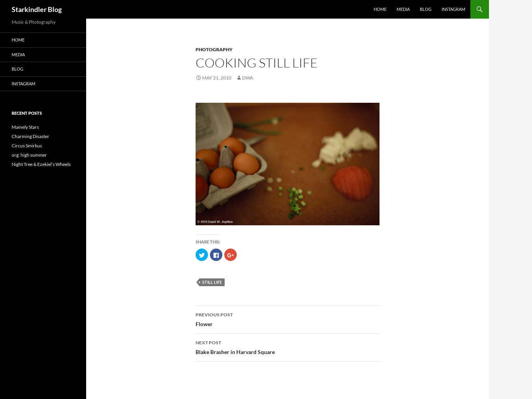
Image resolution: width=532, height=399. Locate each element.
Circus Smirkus (27, 146)
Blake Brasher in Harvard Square (288, 347)
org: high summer (29, 155)
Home (380, 9)
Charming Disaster (30, 136)
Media (403, 9)
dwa (248, 78)
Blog (426, 9)
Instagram (453, 9)
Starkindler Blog (37, 9)
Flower (288, 319)
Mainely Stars (25, 127)
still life (212, 282)
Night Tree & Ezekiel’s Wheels (41, 164)
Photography (214, 49)
